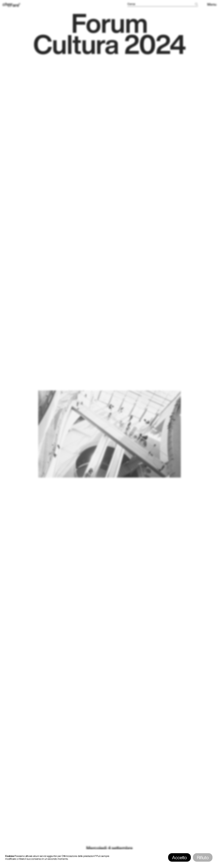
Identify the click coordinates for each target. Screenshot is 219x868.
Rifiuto (203, 857)
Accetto (179, 857)
